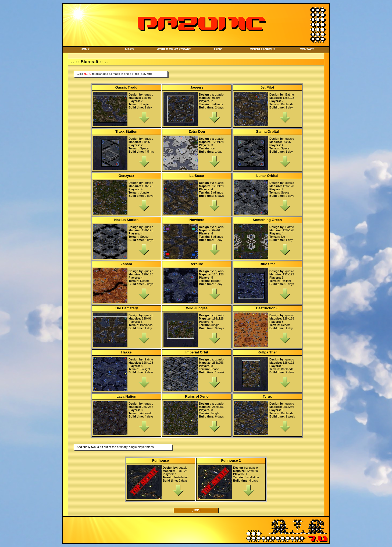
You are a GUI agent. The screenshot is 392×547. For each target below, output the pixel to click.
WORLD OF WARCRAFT (174, 49)
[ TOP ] (196, 510)
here (88, 74)
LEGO (218, 49)
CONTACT (307, 49)
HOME (85, 49)
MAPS (130, 49)
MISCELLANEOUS (263, 49)
